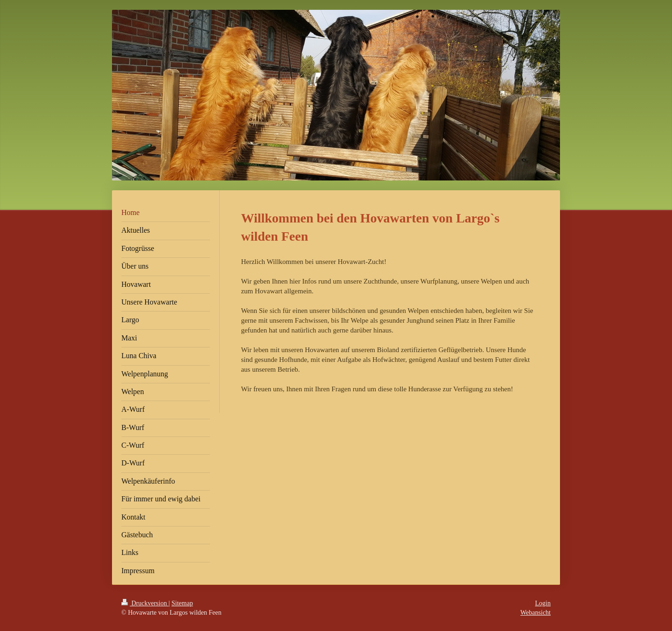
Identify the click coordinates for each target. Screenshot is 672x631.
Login (543, 603)
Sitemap (182, 603)
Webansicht (535, 613)
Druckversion (145, 603)
